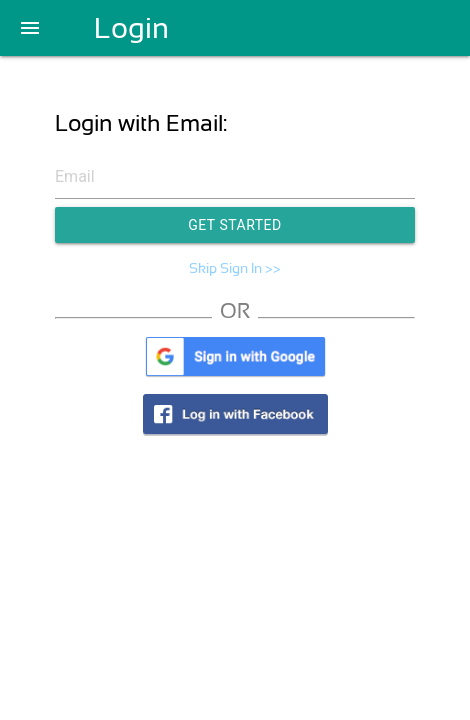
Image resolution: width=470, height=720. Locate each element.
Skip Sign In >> (235, 268)
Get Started (235, 225)
